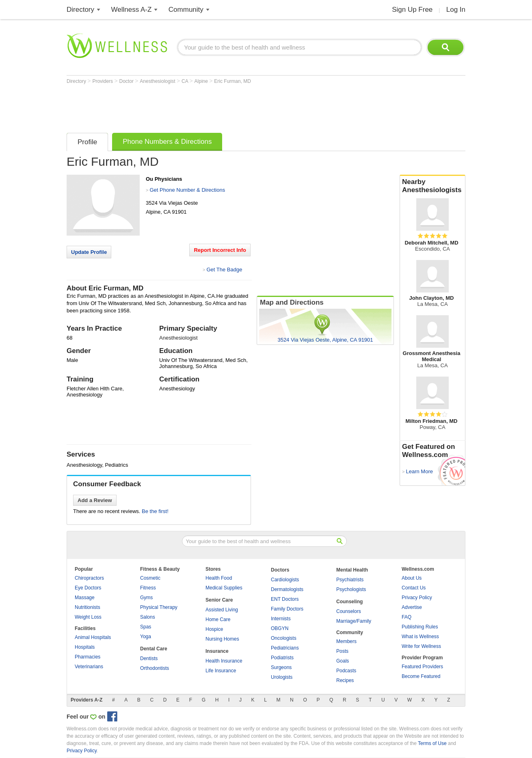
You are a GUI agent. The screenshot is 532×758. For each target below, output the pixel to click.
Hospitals (85, 647)
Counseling (349, 602)
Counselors (349, 611)
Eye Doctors (88, 588)
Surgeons (281, 667)
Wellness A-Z (132, 10)
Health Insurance (224, 661)
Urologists (282, 677)
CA (185, 81)
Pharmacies (88, 657)
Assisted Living (222, 610)
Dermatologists (287, 589)
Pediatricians (285, 648)
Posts (342, 651)
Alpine (202, 81)
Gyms (146, 598)
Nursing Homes (222, 639)
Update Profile (89, 252)
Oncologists (284, 638)
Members (346, 641)
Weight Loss (88, 617)
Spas (146, 627)
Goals (343, 661)
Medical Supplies (224, 588)
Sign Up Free (412, 10)
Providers (103, 81)
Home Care (218, 619)
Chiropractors (89, 578)
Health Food (219, 578)
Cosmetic (150, 578)
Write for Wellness (421, 646)
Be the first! (155, 511)
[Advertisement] (214, 106)
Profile (87, 142)
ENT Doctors (285, 599)
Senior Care (219, 600)
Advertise (412, 607)
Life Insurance (221, 671)
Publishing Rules (420, 627)
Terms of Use (432, 743)
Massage (85, 598)
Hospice (214, 629)
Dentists (149, 658)
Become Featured (421, 676)
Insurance (217, 651)
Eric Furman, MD (232, 81)
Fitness (148, 588)
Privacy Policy (417, 598)
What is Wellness (420, 637)
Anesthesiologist (158, 81)
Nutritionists (88, 607)
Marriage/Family (354, 621)
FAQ (407, 617)
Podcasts (346, 671)
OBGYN (280, 628)
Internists (281, 619)
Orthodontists (155, 668)
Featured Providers (422, 667)
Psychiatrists (350, 580)
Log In (456, 10)
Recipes (345, 680)
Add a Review (95, 500)
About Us (412, 578)
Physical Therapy (159, 607)
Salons (148, 617)
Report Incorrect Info (220, 250)
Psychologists (351, 589)
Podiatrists (282, 658)
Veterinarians (89, 667)
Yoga (146, 637)
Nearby (433, 186)
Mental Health (352, 570)
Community (186, 10)
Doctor (127, 81)
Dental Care (154, 649)
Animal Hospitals (93, 637)
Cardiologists (285, 580)
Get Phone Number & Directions (187, 190)
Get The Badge (224, 270)
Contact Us (414, 588)
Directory (80, 10)
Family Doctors (287, 609)
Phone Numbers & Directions (167, 142)
